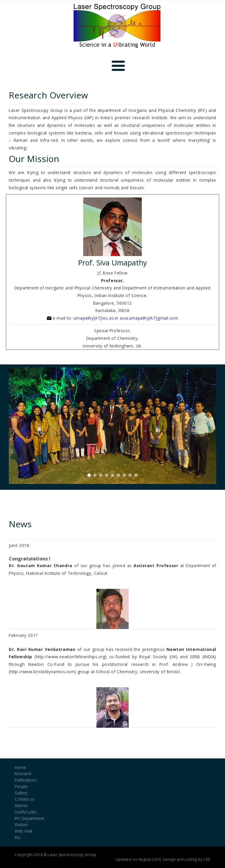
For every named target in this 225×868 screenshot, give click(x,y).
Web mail (23, 831)
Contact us (24, 799)
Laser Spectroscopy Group (72, 855)
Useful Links (26, 812)
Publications (26, 780)
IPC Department (29, 818)
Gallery (21, 793)
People (21, 786)
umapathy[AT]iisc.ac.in (96, 318)
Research (23, 774)
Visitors (21, 824)
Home (20, 767)
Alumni (21, 805)
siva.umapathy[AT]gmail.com (149, 318)
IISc (18, 837)
